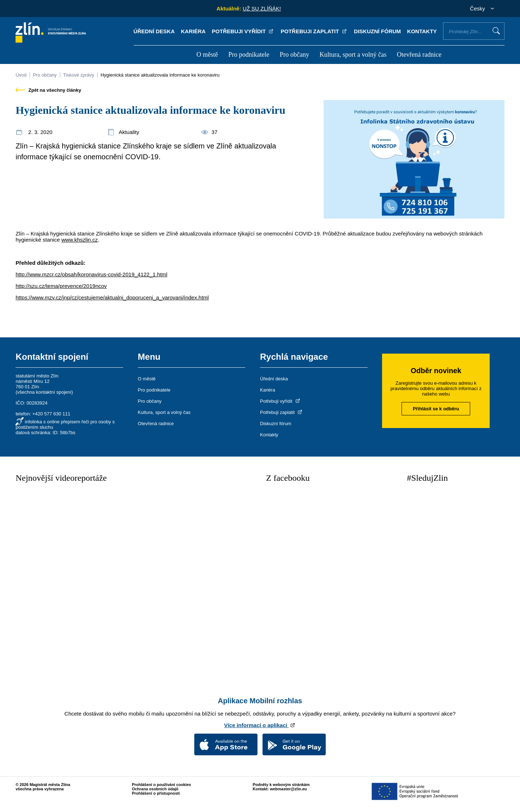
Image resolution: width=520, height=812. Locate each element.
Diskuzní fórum (377, 31)
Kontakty (422, 31)
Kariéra (193, 31)
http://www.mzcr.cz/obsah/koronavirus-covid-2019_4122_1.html (91, 274)
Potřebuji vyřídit (243, 31)
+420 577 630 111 (51, 414)
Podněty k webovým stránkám (281, 785)
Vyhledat (496, 31)
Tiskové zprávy (79, 75)
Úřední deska (154, 31)
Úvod (21, 75)
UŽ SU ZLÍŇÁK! (262, 8)
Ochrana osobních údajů (155, 789)
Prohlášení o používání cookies (161, 785)
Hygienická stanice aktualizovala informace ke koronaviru (160, 75)
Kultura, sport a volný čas (353, 55)
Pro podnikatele (249, 55)
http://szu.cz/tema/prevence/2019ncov (61, 286)
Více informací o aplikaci (260, 725)
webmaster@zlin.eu (288, 789)
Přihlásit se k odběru (436, 409)
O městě (207, 55)
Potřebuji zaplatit (314, 31)
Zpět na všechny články (48, 90)
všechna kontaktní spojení (44, 392)
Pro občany (294, 55)
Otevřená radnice (419, 55)
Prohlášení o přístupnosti (156, 793)
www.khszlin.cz (80, 240)
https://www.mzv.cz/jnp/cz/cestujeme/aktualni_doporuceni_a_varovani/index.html (112, 297)
